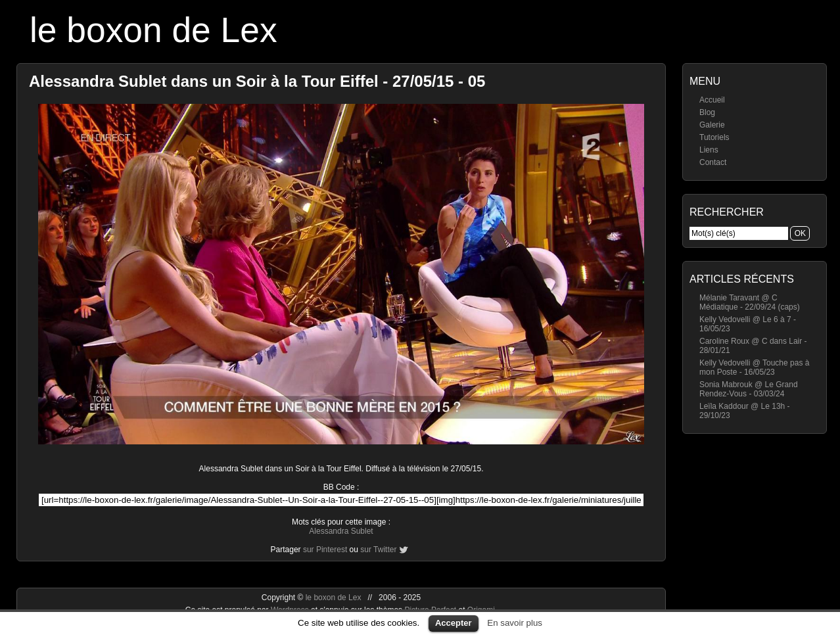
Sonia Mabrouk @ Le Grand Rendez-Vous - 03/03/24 (749, 389)
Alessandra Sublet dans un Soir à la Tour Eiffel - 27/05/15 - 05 (257, 81)
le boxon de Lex (153, 30)
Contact (713, 162)
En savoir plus (515, 623)
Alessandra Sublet (341, 531)
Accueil (712, 100)
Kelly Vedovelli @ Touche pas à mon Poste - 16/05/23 (754, 367)
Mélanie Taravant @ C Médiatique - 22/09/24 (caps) (750, 302)
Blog (707, 112)
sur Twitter (378, 550)
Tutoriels (714, 137)
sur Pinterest (325, 550)
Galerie (712, 125)
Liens (709, 150)
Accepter (454, 623)
